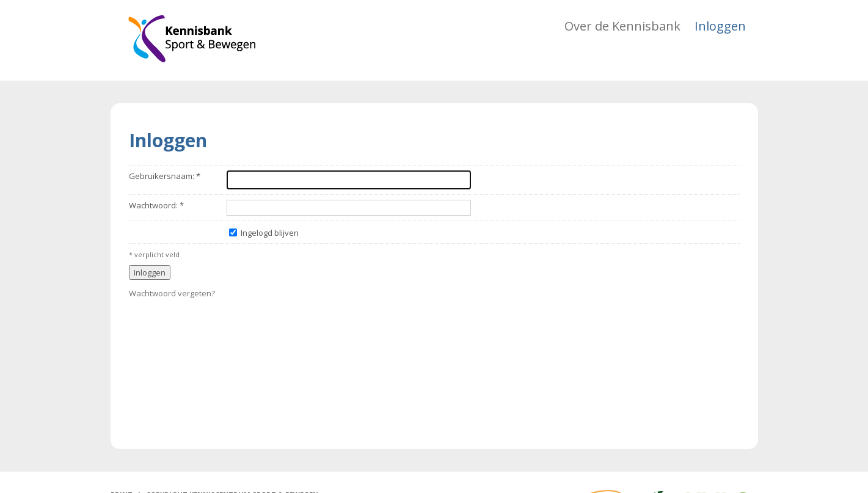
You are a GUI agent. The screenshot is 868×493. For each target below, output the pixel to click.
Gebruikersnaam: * (165, 176)
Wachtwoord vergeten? (172, 293)
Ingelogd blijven (270, 233)
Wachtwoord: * (156, 205)
